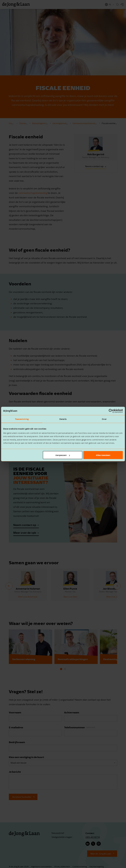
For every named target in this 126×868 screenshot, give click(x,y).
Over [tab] (104, 419)
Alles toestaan (103, 455)
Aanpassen (63, 455)
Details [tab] (63, 419)
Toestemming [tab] (22, 419)
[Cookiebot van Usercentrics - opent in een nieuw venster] (111, 411)
